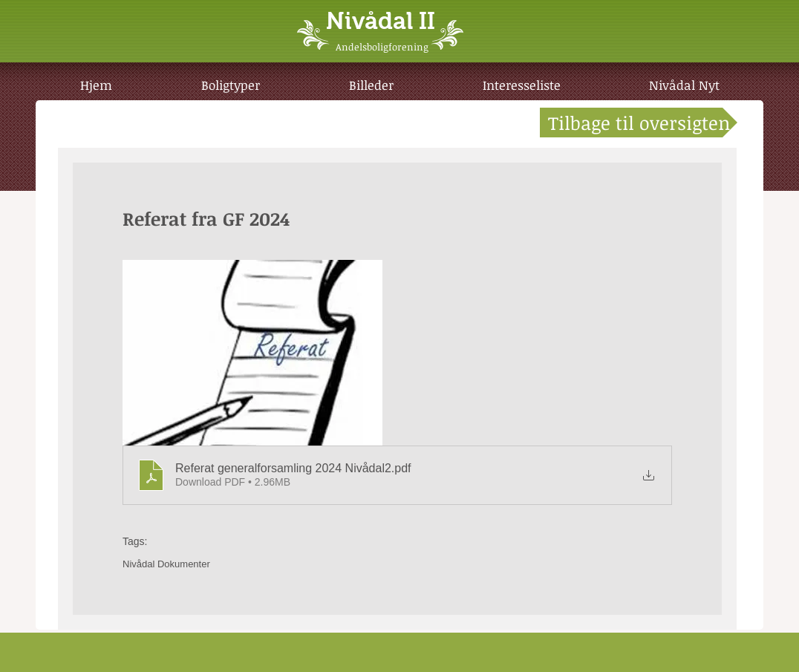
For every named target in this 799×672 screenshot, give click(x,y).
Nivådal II (381, 21)
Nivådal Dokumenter (166, 564)
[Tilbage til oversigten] (639, 123)
